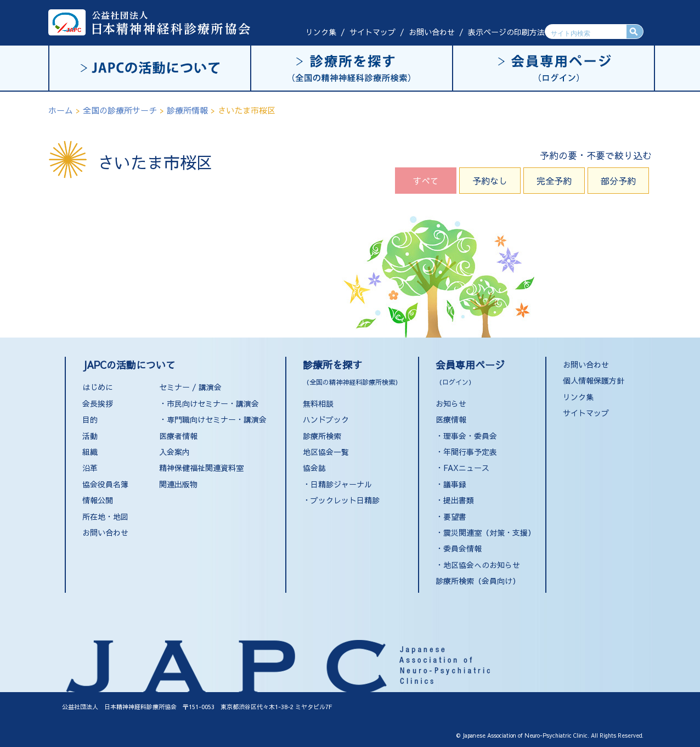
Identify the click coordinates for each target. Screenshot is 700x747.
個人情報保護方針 (594, 380)
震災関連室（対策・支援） (489, 532)
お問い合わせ (432, 32)
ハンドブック (326, 419)
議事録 (455, 484)
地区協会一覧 (326, 452)
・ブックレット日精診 (341, 500)
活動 (90, 436)
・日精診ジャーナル (337, 484)
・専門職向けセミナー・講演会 (213, 419)
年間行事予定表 (470, 452)
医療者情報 (178, 436)
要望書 (455, 516)
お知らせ (451, 403)
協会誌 (314, 468)
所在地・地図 (105, 516)
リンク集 (321, 32)
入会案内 (174, 452)
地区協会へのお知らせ (482, 565)
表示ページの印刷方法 (506, 32)
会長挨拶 (98, 403)
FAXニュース (466, 468)
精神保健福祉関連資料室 (201, 468)
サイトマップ (372, 32)
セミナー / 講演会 (190, 387)
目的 (90, 419)
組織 (90, 452)
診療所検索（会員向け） (478, 581)
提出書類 (459, 500)
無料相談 (318, 403)
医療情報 (451, 419)
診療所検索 (322, 436)
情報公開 (98, 500)
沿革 (90, 468)
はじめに (98, 387)
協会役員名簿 (105, 484)
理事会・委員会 (470, 436)
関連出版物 (178, 484)
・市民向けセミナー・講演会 (209, 403)
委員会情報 (462, 548)
